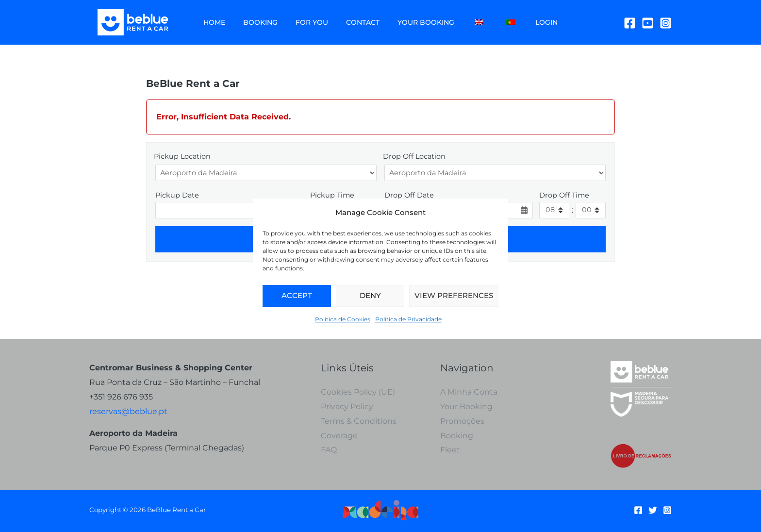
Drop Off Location (414, 156)
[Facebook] (630, 23)
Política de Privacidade (408, 319)
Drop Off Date (409, 195)
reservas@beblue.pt (128, 411)
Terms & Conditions (359, 421)
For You (301, 22)
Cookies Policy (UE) (358, 392)
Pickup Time (332, 195)
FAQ (329, 450)
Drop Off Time (564, 195)
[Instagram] (666, 23)
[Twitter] (653, 510)
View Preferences (454, 296)
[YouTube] (648, 23)
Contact (347, 22)
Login (513, 22)
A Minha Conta (469, 392)
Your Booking (406, 22)
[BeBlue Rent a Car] (133, 22)
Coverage (339, 436)
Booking (254, 22)
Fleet (450, 450)
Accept (297, 296)
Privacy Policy (347, 407)
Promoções (462, 421)
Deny (370, 296)
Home (212, 22)
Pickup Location (182, 156)
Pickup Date (177, 195)
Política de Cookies (343, 319)
